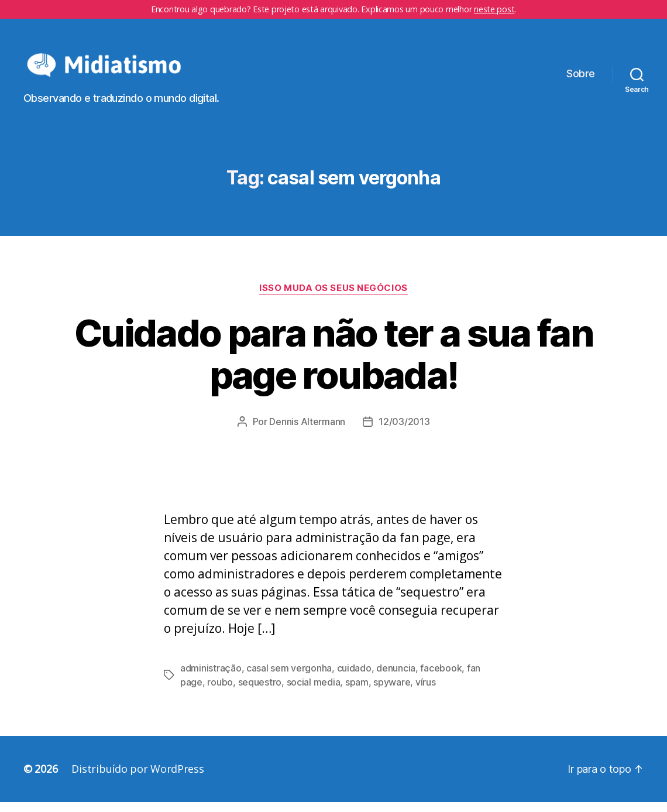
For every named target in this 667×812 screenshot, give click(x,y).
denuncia (396, 678)
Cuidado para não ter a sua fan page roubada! (333, 364)
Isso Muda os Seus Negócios (333, 297)
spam (357, 692)
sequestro (260, 692)
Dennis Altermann (307, 431)
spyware (392, 692)
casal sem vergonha (289, 678)
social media (314, 692)
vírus (426, 692)
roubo (220, 692)
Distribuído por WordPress (137, 779)
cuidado (354, 678)
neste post (494, 9)
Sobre (581, 79)
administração (211, 678)
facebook (441, 678)
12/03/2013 (404, 431)
